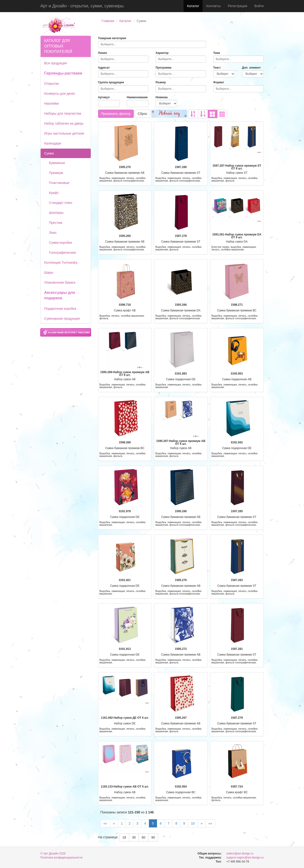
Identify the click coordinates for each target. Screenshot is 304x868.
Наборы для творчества (63, 113)
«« (105, 823)
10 (193, 823)
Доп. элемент (251, 68)
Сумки (49, 153)
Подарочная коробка (60, 309)
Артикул (104, 97)
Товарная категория (112, 38)
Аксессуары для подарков (60, 295)
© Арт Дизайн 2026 (53, 854)
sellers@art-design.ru (240, 854)
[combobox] (152, 44)
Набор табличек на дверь (64, 123)
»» (210, 823)
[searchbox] (152, 44)
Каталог (193, 6)
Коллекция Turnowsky (61, 263)
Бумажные (57, 163)
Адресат (104, 68)
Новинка (162, 97)
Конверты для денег (60, 94)
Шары (49, 272)
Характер (162, 53)
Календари (53, 143)
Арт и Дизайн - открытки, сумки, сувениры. (83, 6)
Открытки (52, 84)
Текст (217, 68)
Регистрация (237, 6)
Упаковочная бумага (60, 282)
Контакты (213, 6)
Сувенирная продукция (62, 319)
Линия (102, 53)
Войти (259, 6)
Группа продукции (111, 82)
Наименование (137, 97)
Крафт (54, 193)
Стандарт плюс (61, 203)
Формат (219, 82)
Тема (217, 53)
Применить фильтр (116, 114)
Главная (108, 21)
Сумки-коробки (60, 243)
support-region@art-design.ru (245, 858)
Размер (161, 82)
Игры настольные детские (64, 133)
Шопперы (56, 213)
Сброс (143, 114)
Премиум (56, 173)
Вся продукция (55, 63)
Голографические (62, 253)
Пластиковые (59, 183)
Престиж (56, 223)
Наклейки (52, 103)
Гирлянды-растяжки (63, 73)
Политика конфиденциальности (61, 858)
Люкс (53, 233)
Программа (164, 68)
